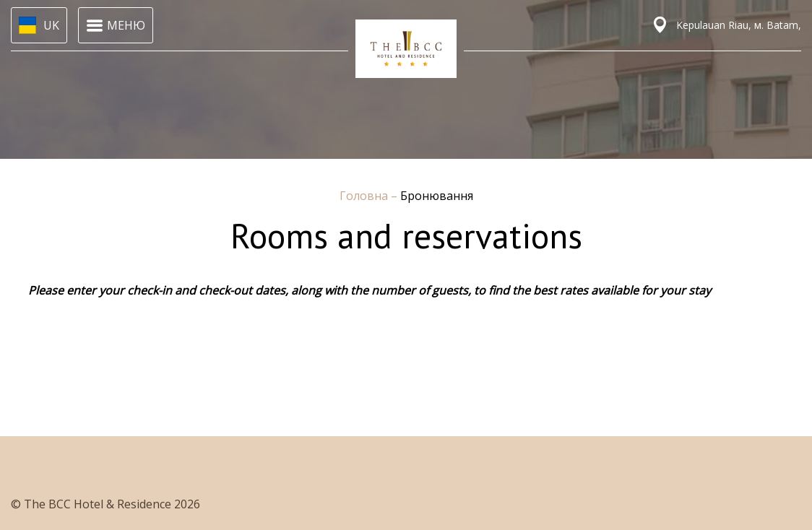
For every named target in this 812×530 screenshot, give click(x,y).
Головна (365, 196)
